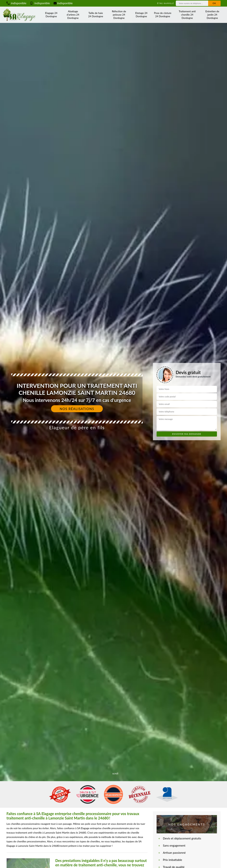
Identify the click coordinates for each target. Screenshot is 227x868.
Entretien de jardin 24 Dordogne (212, 15)
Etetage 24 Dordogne (141, 15)
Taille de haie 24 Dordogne (96, 15)
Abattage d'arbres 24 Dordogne (73, 15)
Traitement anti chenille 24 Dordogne (187, 15)
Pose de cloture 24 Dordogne (163, 15)
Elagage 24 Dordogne (51, 15)
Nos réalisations (77, 409)
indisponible (17, 3)
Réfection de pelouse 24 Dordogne (119, 15)
